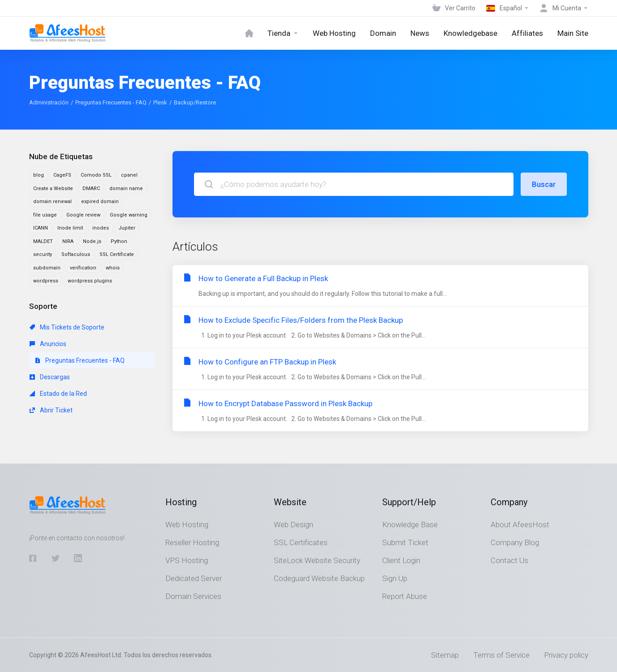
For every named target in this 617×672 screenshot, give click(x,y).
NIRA (68, 241)
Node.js (92, 241)
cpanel (129, 175)
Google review (83, 215)
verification (83, 268)
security (43, 254)
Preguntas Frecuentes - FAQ (111, 102)
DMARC (91, 189)
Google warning (129, 215)
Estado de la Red (58, 394)
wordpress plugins (90, 281)
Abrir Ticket (51, 410)
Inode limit (70, 228)
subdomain (47, 268)
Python (119, 241)
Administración (49, 102)
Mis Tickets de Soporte (67, 327)
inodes (101, 228)
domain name (126, 189)
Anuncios (48, 344)
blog (39, 175)
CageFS (62, 175)
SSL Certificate (117, 254)
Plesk (160, 102)
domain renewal (52, 202)
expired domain (100, 202)
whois (113, 268)
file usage (45, 215)
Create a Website (53, 189)
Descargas (50, 377)
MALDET (43, 241)
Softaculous (76, 254)
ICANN (41, 228)
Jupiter (127, 228)
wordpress (46, 281)
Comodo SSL (96, 175)
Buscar (544, 184)
